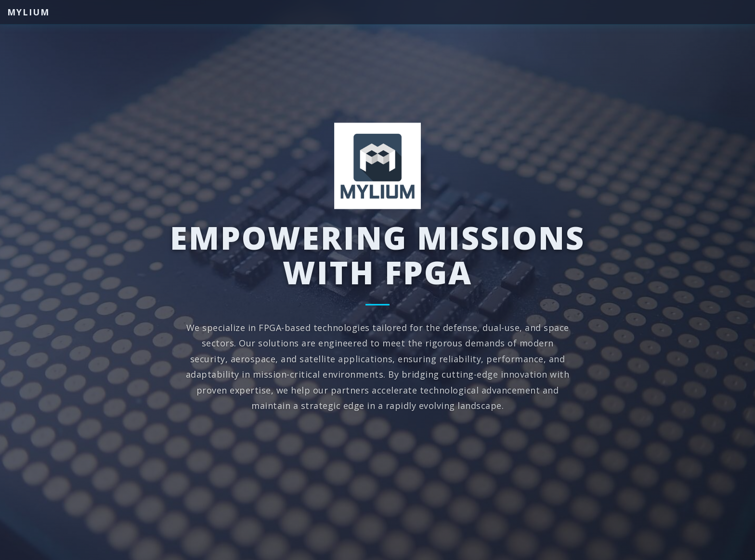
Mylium (28, 12)
